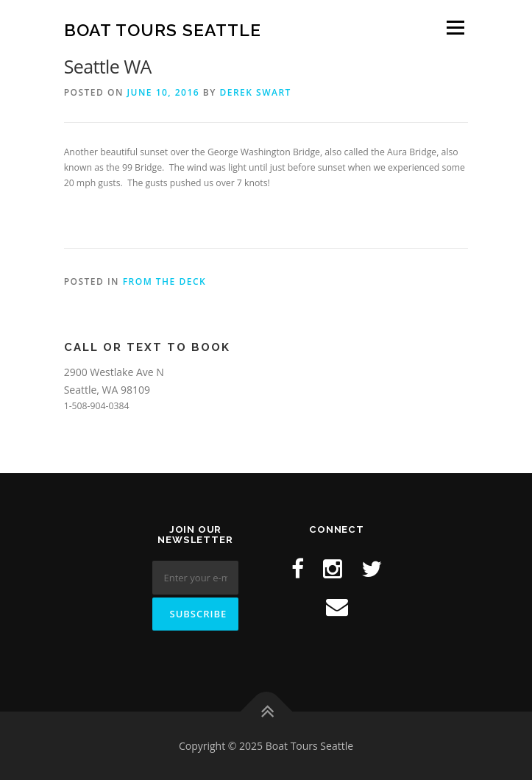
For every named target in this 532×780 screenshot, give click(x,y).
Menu (454, 28)
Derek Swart (255, 92)
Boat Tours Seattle (163, 29)
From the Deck (165, 281)
